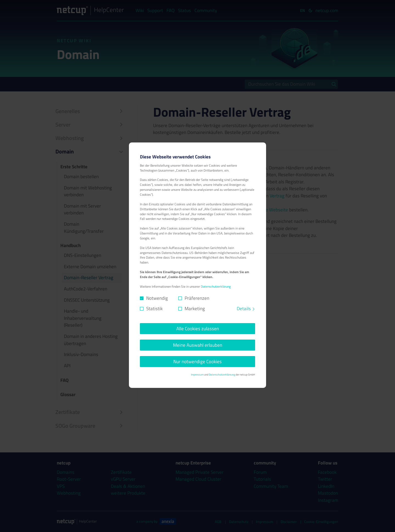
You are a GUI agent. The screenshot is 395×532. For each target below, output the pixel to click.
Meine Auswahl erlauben (198, 345)
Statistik (154, 309)
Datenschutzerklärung (216, 287)
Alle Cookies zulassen (198, 329)
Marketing (195, 309)
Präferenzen (197, 298)
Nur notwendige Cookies (198, 362)
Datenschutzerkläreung (222, 374)
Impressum (197, 374)
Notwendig (157, 298)
